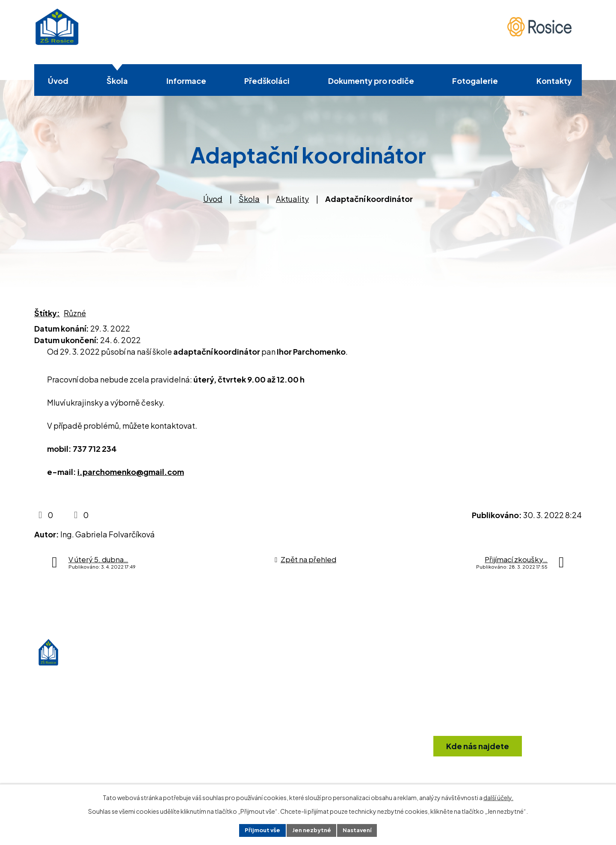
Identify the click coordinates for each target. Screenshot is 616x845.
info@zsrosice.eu (335, 753)
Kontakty (554, 81)
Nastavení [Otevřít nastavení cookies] (360, 830)
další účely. (498, 796)
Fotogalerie (475, 81)
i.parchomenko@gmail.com (131, 472)
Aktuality (292, 199)
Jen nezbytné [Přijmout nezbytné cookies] (311, 830)
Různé (75, 313)
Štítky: (47, 313)
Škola (117, 81)
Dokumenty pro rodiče (371, 81)
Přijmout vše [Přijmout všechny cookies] (259, 830)
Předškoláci (267, 81)
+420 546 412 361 (334, 736)
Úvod (58, 81)
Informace (186, 81)
